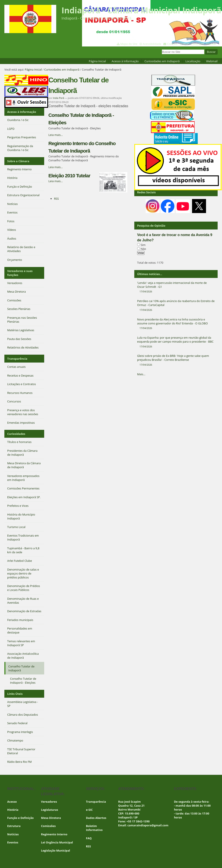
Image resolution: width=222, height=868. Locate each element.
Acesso (12, 802)
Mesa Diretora (51, 818)
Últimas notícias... (150, 274)
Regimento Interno (54, 834)
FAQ (89, 838)
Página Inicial (97, 61)
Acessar (211, 44)
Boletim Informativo (94, 828)
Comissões (48, 826)
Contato (172, 44)
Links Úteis (15, 694)
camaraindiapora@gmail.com (148, 825)
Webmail (212, 61)
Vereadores (49, 802)
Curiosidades (16, 434)
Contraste (198, 44)
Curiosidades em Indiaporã (162, 61)
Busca (162, 49)
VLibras (184, 44)
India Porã (59, 98)
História (13, 810)
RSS (56, 199)
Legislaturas (50, 810)
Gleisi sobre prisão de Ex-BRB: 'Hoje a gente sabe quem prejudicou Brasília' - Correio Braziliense (176, 360)
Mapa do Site (129, 44)
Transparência (17, 359)
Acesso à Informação (125, 61)
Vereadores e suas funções (20, 273)
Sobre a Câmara (18, 161)
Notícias (13, 834)
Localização (193, 61)
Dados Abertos (96, 818)
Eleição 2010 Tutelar (69, 176)
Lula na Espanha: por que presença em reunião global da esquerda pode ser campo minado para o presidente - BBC (176, 342)
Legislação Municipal (56, 850)
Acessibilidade (152, 44)
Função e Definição (20, 818)
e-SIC (89, 810)
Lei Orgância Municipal (57, 842)
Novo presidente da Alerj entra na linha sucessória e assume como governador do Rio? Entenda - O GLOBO (176, 324)
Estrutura (14, 826)
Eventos (13, 842)
